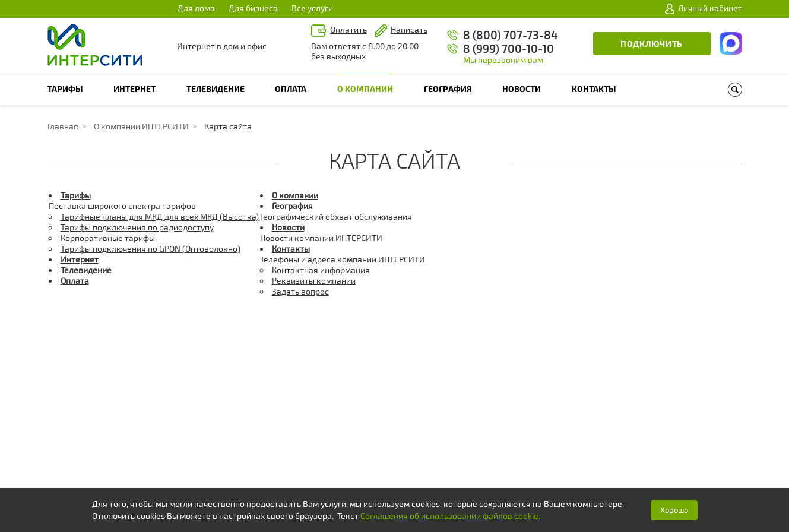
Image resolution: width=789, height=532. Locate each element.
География (448, 89)
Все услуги (312, 8)
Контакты (594, 89)
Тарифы (65, 89)
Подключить (652, 44)
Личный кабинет (704, 8)
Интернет (134, 89)
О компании (365, 89)
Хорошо (674, 510)
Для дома (196, 8)
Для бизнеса (253, 8)
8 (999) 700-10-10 (508, 48)
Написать (409, 29)
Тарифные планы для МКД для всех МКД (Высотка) (160, 216)
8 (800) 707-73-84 (511, 35)
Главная (63, 126)
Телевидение (216, 89)
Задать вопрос (300, 291)
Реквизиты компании (314, 281)
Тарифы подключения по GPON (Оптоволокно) (150, 248)
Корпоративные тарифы (108, 238)
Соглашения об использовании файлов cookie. (450, 516)
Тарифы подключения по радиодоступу (137, 227)
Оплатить (348, 29)
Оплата (291, 89)
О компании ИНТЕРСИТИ (141, 126)
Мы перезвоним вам (503, 60)
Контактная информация (321, 270)
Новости (522, 89)
